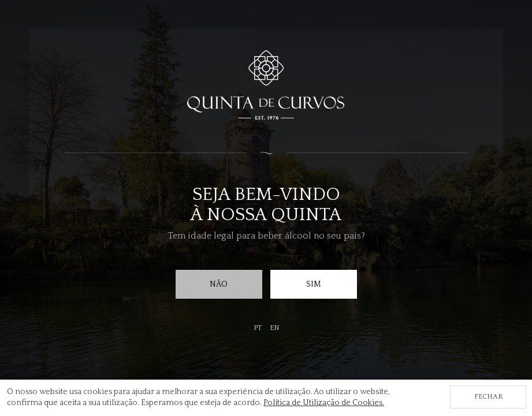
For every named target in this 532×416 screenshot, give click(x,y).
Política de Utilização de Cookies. (324, 403)
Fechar (488, 397)
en (274, 328)
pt (258, 328)
